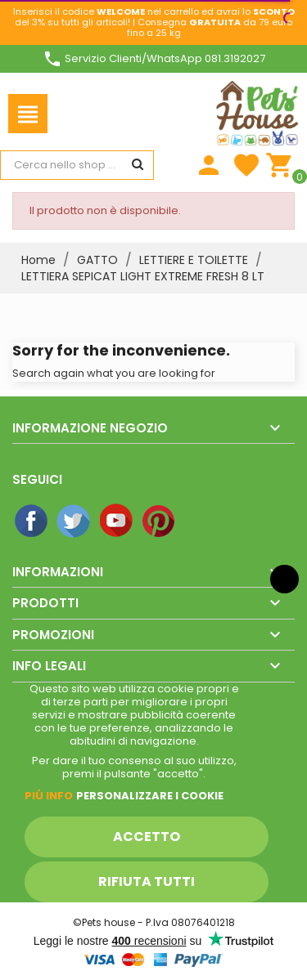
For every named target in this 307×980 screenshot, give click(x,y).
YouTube (117, 521)
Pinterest (160, 521)
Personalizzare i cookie (150, 796)
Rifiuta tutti (147, 882)
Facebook (32, 521)
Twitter (74, 521)
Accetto (147, 837)
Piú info (49, 796)
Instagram (202, 521)
